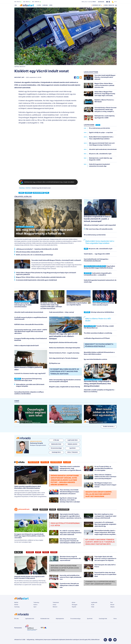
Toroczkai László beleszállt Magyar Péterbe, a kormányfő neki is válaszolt (56, 260)
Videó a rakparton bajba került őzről (27, 346)
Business (30, 552)
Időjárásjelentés (60, 619)
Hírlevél (112, 605)
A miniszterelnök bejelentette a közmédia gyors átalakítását (36, 280)
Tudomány (36, 603)
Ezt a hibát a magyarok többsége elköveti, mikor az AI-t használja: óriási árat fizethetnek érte (100, 542)
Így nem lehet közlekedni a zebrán (95, 359)
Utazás (53, 509)
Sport (38, 552)
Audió (93, 605)
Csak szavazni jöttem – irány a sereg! (62, 312)
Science (54, 552)
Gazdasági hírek (103, 619)
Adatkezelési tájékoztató (59, 640)
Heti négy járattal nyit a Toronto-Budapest (64, 358)
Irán (51, 5)
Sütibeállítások (95, 640)
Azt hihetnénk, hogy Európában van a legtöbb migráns (77, 304)
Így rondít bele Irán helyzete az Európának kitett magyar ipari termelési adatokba (65, 372)
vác (47, 193)
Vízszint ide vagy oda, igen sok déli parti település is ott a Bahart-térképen (64, 336)
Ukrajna (46, 5)
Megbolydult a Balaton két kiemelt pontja (63, 343)
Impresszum (47, 640)
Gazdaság (17, 607)
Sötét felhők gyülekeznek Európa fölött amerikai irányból (103, 304)
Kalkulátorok (63, 509)
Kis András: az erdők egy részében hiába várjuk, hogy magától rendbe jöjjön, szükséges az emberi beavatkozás (51, 306)
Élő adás (56, 440)
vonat (21, 193)
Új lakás (67, 462)
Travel (46, 552)
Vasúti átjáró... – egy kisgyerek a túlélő (97, 254)
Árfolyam (45, 462)
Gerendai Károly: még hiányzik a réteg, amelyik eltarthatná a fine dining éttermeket (97, 384)
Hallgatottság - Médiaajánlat (35, 640)
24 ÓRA (98, 125)
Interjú (55, 605)
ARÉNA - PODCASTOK (109, 5)
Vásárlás (44, 509)
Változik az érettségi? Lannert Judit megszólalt (100, 225)
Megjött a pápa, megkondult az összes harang (65, 387)
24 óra (40, 5)
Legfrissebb (94, 603)
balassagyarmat (39, 193)
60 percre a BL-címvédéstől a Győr (101, 249)
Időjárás (112, 607)
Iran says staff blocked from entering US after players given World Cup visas (65, 568)
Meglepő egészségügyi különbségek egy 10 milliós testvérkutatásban (23, 305)
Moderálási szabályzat (73, 640)
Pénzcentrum (34, 462)
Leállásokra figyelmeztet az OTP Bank (97, 338)
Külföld (16, 605)
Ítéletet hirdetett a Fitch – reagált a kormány (64, 353)
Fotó (112, 603)
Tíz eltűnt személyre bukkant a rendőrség (98, 333)
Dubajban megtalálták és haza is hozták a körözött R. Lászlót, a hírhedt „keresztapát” (97, 219)
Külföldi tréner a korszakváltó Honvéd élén (29, 325)
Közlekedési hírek (45, 619)
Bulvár (74, 603)
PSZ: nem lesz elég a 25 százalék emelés (99, 229)
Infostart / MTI (19, 77)
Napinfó (74, 607)
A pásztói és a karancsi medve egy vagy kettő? (30, 374)
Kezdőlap (22, 188)
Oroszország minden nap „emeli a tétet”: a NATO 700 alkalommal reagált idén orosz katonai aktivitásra (31, 332)
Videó (93, 607)
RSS (89, 640)
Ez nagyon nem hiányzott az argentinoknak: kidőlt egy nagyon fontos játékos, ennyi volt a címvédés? (30, 536)
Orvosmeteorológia (75, 619)
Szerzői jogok (84, 640)
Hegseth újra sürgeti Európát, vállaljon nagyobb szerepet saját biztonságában (99, 494)
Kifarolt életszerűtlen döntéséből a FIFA (30, 252)
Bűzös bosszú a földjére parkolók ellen (28, 369)
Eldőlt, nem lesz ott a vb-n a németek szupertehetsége (35, 255)
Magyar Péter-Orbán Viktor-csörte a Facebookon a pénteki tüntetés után (41, 277)
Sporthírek (90, 619)
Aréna (115, 619)
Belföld (28, 188)
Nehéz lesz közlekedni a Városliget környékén (65, 348)
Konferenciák (56, 462)
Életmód (55, 607)
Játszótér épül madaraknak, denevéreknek (29, 312)
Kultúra (35, 605)
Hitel (35, 509)
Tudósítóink (56, 603)
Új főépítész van (55, 363)
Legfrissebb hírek (30, 619)
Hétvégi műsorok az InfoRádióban (102, 312)
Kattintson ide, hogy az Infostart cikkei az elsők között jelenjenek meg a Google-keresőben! (49, 182)
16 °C (114, 2)
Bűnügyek (75, 605)
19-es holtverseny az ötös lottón (95, 235)
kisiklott (28, 193)
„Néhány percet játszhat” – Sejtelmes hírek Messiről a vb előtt (37, 249)
